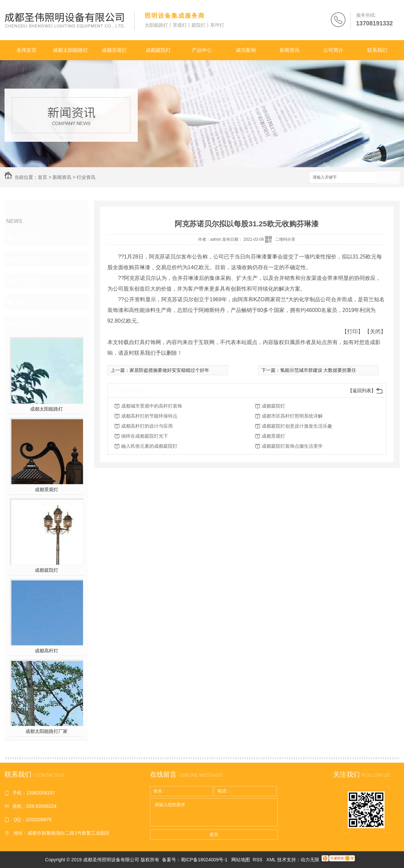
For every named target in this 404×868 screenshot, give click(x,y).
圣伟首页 (26, 50)
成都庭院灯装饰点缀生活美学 (292, 446)
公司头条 (27, 238)
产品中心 (202, 50)
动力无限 (310, 860)
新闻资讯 (290, 50)
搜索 (388, 178)
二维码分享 (285, 239)
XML (272, 860)
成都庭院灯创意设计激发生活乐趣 (297, 426)
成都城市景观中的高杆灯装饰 (152, 406)
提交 (214, 834)
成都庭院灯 (158, 50)
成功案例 (246, 50)
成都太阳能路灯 (70, 50)
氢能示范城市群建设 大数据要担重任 (318, 370)
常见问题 (27, 281)
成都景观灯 (114, 50)
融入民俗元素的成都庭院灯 (149, 446)
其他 (21, 302)
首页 (43, 177)
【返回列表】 (362, 391)
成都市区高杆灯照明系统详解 (292, 416)
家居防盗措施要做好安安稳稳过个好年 (169, 370)
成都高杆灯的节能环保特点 (149, 416)
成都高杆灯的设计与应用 (147, 426)
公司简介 (333, 50)
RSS (258, 860)
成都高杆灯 (47, 651)
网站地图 (241, 860)
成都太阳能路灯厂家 (47, 731)
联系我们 (377, 50)
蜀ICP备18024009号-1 (204, 860)
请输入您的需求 (214, 812)
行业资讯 (86, 177)
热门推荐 (27, 323)
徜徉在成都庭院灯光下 (145, 436)
